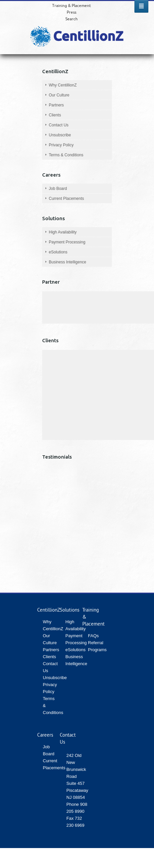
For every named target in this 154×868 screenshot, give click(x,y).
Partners (56, 105)
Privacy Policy (61, 145)
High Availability (63, 232)
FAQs (93, 636)
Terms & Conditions (66, 155)
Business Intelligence (68, 262)
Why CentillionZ (63, 85)
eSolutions (58, 252)
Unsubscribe (60, 135)
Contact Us (59, 125)
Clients (55, 115)
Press (72, 12)
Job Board (58, 189)
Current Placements (66, 199)
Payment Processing (67, 242)
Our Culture (59, 95)
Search (72, 19)
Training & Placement (72, 5)
